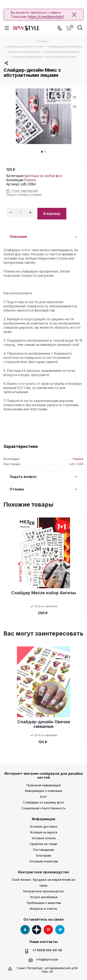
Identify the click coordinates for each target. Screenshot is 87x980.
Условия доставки (43, 826)
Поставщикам (44, 850)
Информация (43, 819)
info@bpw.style (47, 959)
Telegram (60, 930)
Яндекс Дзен (37, 930)
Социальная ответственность (43, 808)
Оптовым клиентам (44, 861)
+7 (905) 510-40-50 (47, 950)
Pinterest (48, 930)
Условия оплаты (44, 838)
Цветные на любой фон (43, 176)
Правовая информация (44, 785)
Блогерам (44, 855)
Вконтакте (25, 930)
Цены (43, 885)
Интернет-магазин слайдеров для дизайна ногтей (44, 775)
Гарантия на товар (43, 844)
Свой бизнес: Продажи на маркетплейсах (43, 880)
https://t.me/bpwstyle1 (46, 17)
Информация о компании (44, 791)
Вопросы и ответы (43, 909)
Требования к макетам (44, 903)
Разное (30, 180)
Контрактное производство (44, 872)
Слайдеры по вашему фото (43, 802)
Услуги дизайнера (44, 897)
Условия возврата (43, 832)
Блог (44, 797)
